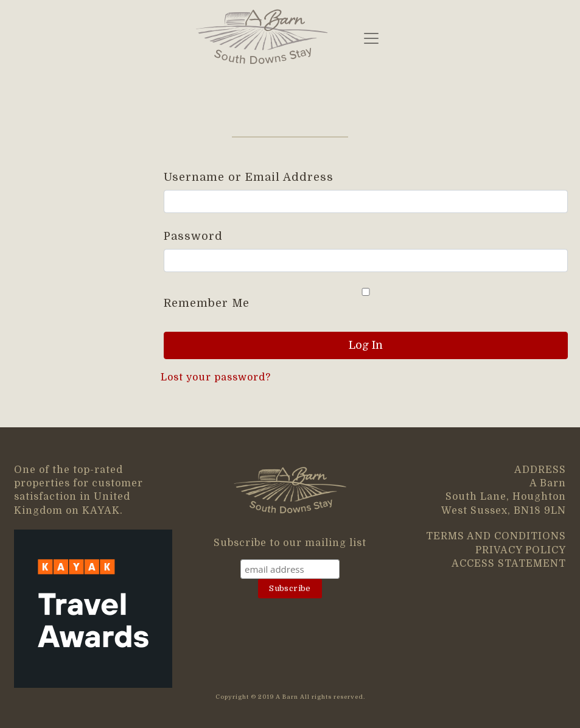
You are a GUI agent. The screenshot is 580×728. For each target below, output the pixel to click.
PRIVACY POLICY (521, 550)
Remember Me (366, 299)
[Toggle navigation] (371, 38)
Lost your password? (216, 377)
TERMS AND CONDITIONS (496, 536)
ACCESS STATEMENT (509, 564)
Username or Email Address (249, 177)
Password (193, 236)
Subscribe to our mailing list (290, 543)
